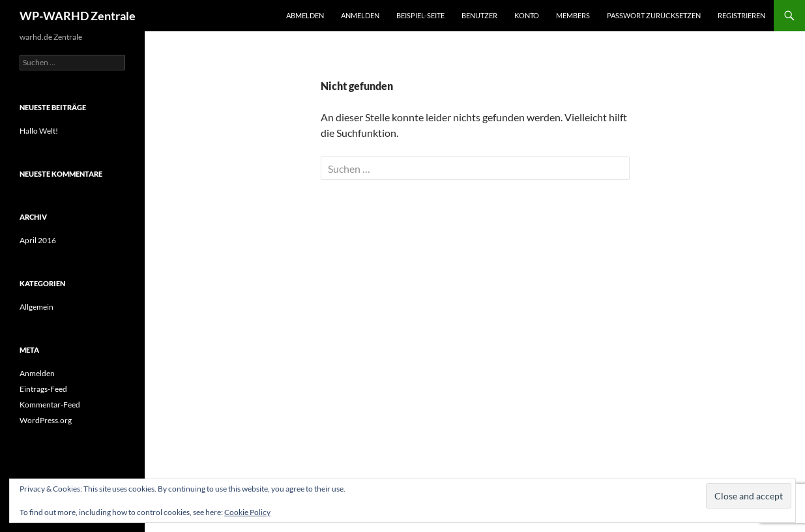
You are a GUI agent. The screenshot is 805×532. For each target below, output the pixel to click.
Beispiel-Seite (420, 15)
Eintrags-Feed (43, 389)
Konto (527, 15)
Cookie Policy (247, 512)
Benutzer (479, 15)
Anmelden (360, 15)
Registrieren (741, 15)
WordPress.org (46, 420)
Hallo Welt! (39, 131)
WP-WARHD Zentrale (78, 16)
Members (573, 15)
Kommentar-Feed (50, 405)
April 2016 (38, 240)
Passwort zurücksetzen (654, 15)
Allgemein (37, 307)
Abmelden (305, 15)
